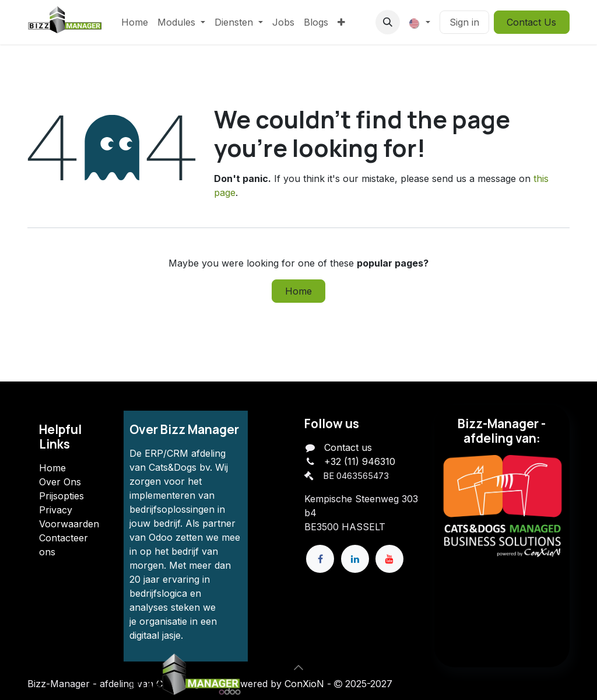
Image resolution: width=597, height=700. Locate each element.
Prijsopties (62, 496)
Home (298, 291)
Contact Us (531, 22)
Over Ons (60, 482)
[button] (388, 22)
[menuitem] (135, 22)
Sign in (464, 22)
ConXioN (304, 684)
